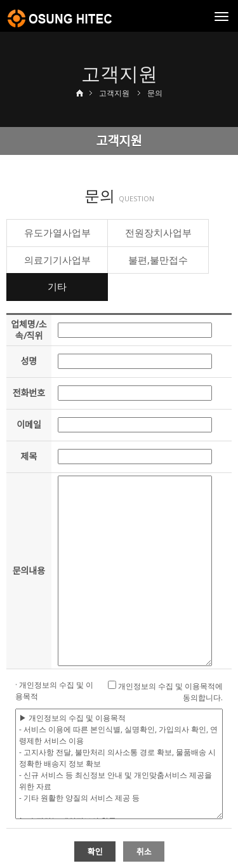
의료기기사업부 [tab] (57, 260)
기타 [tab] (57, 286)
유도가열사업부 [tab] (57, 232)
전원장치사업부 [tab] (158, 232)
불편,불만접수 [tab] (158, 260)
